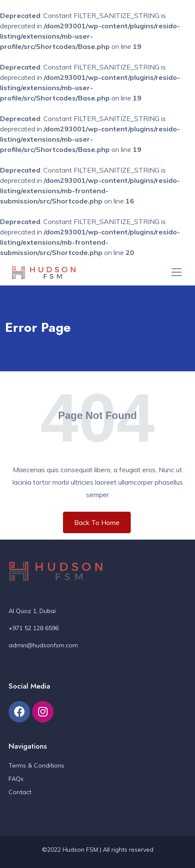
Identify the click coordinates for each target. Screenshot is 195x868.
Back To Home (97, 522)
